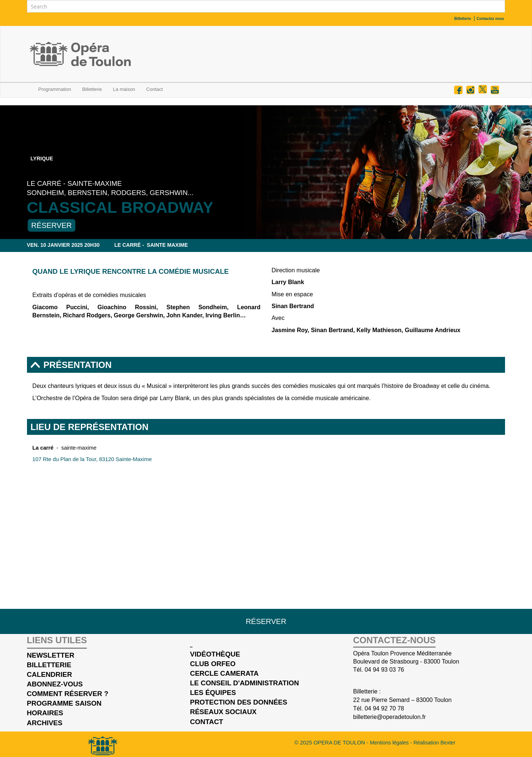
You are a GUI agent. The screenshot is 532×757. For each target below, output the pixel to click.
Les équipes (213, 693)
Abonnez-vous (55, 684)
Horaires (45, 713)
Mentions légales (390, 743)
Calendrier (488, 245)
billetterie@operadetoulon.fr (390, 717)
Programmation (55, 89)
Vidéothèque (215, 654)
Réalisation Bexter (434, 743)
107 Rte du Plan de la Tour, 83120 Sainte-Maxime (92, 459)
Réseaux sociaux (223, 712)
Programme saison (64, 703)
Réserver (52, 225)
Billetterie (92, 89)
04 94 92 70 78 (384, 708)
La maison (124, 89)
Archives (45, 723)
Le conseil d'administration (244, 683)
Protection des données (238, 702)
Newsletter (51, 655)
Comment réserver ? (68, 694)
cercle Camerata (224, 673)
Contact (207, 722)
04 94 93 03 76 (384, 670)
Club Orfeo (213, 664)
